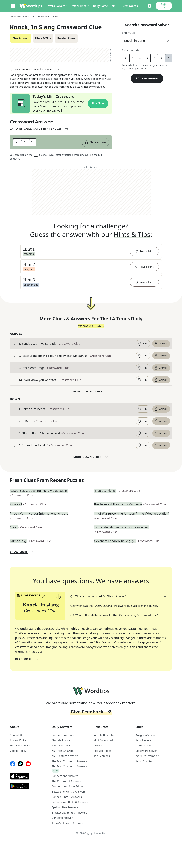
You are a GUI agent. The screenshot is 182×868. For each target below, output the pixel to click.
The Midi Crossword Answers (69, 766)
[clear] (168, 41)
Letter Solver (143, 746)
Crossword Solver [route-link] (19, 17)
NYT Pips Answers (63, 751)
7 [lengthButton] (161, 58)
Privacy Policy (18, 740)
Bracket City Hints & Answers (69, 813)
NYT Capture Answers (65, 756)
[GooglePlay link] (28, 786)
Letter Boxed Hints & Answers (70, 802)
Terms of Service (20, 746)
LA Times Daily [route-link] (41, 17)
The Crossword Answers (67, 781)
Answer (161, 344)
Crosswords (132, 6)
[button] (91, 251)
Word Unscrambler (147, 756)
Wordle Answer (61, 746)
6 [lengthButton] (154, 58)
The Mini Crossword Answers (69, 761)
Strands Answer (61, 740)
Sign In (164, 6)
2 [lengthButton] (126, 58)
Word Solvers (58, 6)
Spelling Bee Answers (65, 807)
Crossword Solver (146, 751)
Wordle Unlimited (104, 735)
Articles (98, 746)
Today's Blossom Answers (68, 823)
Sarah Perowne (22, 69)
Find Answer (147, 78)
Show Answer (95, 142)
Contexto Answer (62, 818)
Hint (143, 344)
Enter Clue (129, 33)
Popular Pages (103, 751)
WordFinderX (144, 740)
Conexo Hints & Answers (67, 797)
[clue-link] (76, 344)
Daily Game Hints (106, 6)
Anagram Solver (145, 735)
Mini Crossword (103, 740)
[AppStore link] (28, 776)
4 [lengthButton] (140, 58)
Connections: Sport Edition (68, 786)
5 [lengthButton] (147, 58)
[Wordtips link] (31, 6)
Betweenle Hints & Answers (69, 792)
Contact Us (17, 735)
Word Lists (81, 6)
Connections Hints (63, 735)
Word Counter (144, 761)
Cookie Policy (18, 751)
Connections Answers (65, 776)
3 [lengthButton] (133, 58)
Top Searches (102, 756)
